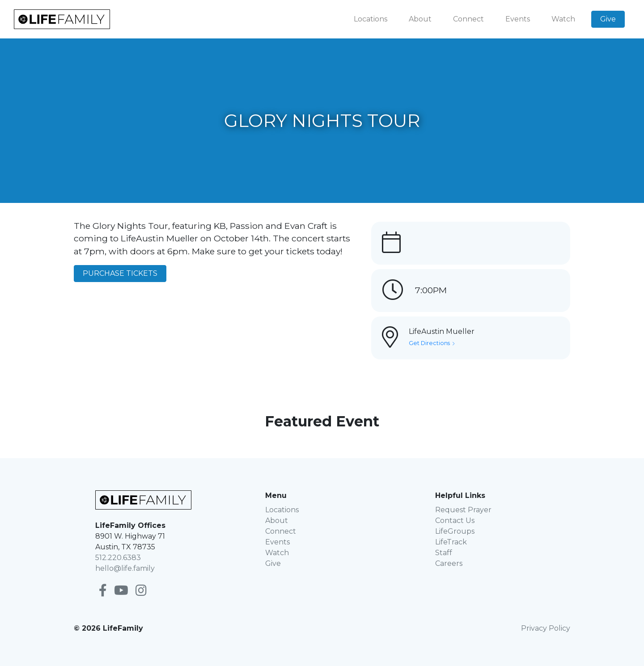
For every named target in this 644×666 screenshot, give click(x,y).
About (420, 19)
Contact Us (455, 521)
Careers (449, 563)
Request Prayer (463, 510)
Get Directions (432, 343)
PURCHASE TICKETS (120, 273)
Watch (563, 19)
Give (608, 19)
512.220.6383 (118, 558)
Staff (444, 553)
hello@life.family (125, 568)
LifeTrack (451, 542)
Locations (371, 19)
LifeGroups (455, 531)
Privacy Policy (546, 628)
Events (518, 19)
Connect (468, 19)
